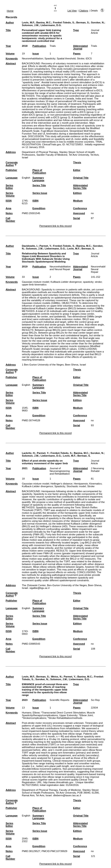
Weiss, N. (57, 677)
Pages (77, 54)
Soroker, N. (98, 22)
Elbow (36, 713)
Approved (79, 213)
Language (12, 178)
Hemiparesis (81, 484)
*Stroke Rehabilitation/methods (65, 718)
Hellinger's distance (62, 484)
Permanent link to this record (55, 226)
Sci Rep (95, 700)
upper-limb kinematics (34, 285)
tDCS (89, 58)
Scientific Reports (59, 700)
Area (8, 208)
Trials (53, 46)
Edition (77, 193)
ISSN (9, 201)
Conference (80, 208)
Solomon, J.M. (31, 25)
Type (76, 30)
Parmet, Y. (45, 246)
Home (10, 11)
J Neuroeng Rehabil (97, 470)
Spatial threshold (66, 58)
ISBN (35, 201)
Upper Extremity (68, 715)
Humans (27, 713)
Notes (9, 213)
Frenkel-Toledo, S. (64, 22)
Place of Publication (39, 171)
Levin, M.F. (28, 22)
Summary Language (38, 179)
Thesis (77, 162)
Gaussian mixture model (36, 282)
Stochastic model (76, 486)
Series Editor (9, 187)
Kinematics (96, 484)
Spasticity (50, 58)
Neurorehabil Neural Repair (98, 269)
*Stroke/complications (34, 718)
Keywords (12, 58)
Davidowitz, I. (30, 246)
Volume (10, 54)
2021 (25, 468)
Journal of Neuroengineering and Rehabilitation (60, 471)
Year (8, 46)
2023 (25, 700)
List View (72, 11)
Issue (36, 54)
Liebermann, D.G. (51, 25)
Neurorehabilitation (33, 58)
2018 (25, 46)
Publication (39, 46)
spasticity (88, 282)
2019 (25, 267)
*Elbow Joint (86, 715)
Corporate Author (12, 164)
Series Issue (40, 193)
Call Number (10, 220)
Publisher (11, 170)
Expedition (39, 208)
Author (10, 22)
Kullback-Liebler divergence (66, 282)
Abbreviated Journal (80, 47)
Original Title (81, 178)
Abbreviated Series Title (80, 187)
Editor (77, 170)
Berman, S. (83, 22)
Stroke (81, 58)
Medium (78, 201)
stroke (98, 282)
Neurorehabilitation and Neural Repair (60, 268)
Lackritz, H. (29, 453)
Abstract (11, 63)
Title (8, 30)
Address (11, 152)
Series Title (39, 185)
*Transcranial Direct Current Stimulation (63, 713)
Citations (84, 11)
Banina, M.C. (44, 22)
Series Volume (10, 194)
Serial (76, 218)
